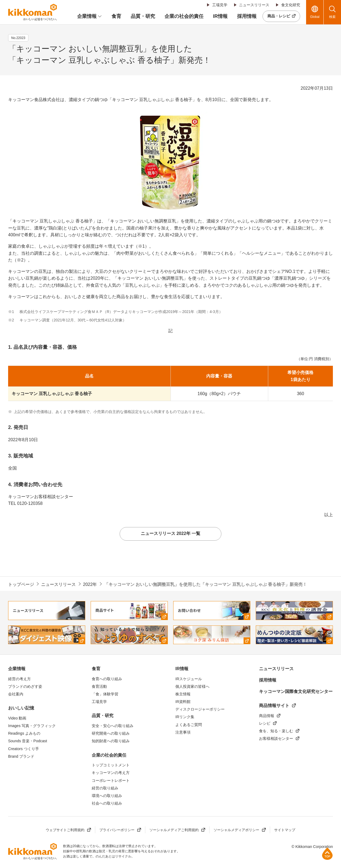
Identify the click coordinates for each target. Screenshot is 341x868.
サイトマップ (285, 830)
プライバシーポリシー (117, 830)
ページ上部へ (327, 854)
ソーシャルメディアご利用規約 (174, 830)
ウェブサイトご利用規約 (65, 830)
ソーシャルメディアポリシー (236, 830)
